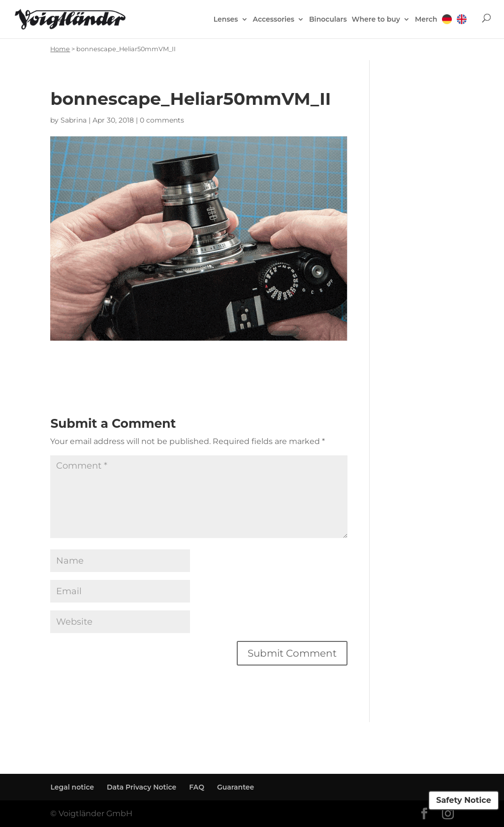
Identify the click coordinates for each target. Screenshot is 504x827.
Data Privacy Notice (142, 787)
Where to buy (376, 20)
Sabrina (74, 120)
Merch (426, 20)
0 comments (162, 120)
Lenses (226, 20)
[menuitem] (447, 26)
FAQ (197, 787)
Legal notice (72, 787)
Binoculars (328, 20)
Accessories (274, 20)
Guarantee (236, 787)
